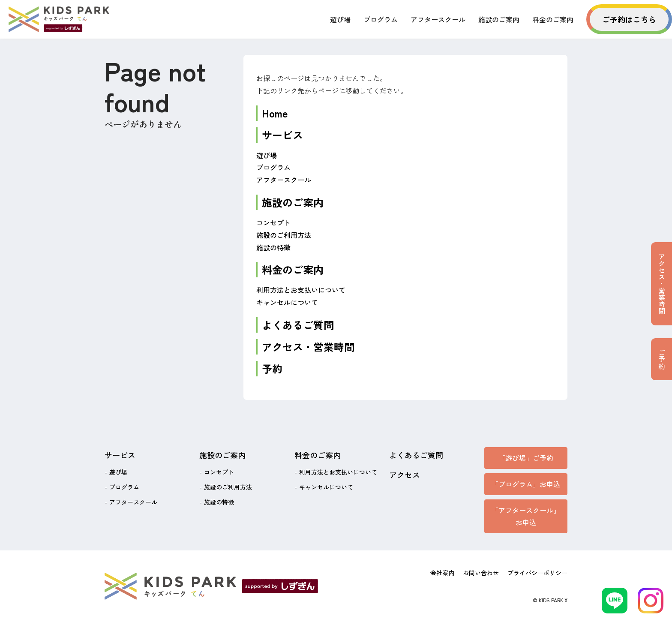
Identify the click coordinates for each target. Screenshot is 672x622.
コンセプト (273, 222)
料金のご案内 (553, 19)
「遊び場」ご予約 (526, 458)
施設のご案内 (499, 19)
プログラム (381, 19)
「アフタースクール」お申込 (526, 516)
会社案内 (442, 573)
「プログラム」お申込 (526, 484)
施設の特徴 (273, 247)
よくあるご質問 (298, 325)
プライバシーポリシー (537, 573)
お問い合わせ (481, 573)
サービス (282, 135)
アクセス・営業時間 (308, 347)
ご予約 (662, 359)
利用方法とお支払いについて (301, 290)
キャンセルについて (287, 302)
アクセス (405, 475)
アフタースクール (438, 19)
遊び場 (340, 19)
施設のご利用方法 (284, 235)
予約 (272, 368)
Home (275, 113)
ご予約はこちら (629, 19)
